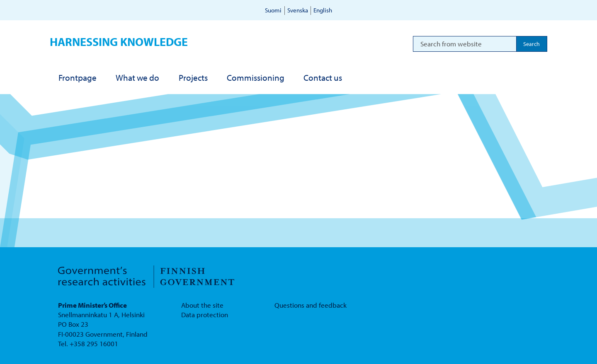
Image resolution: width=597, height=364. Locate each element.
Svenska (298, 10)
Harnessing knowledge (119, 42)
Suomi (273, 10)
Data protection (205, 315)
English (323, 10)
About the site (202, 305)
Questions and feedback (311, 305)
